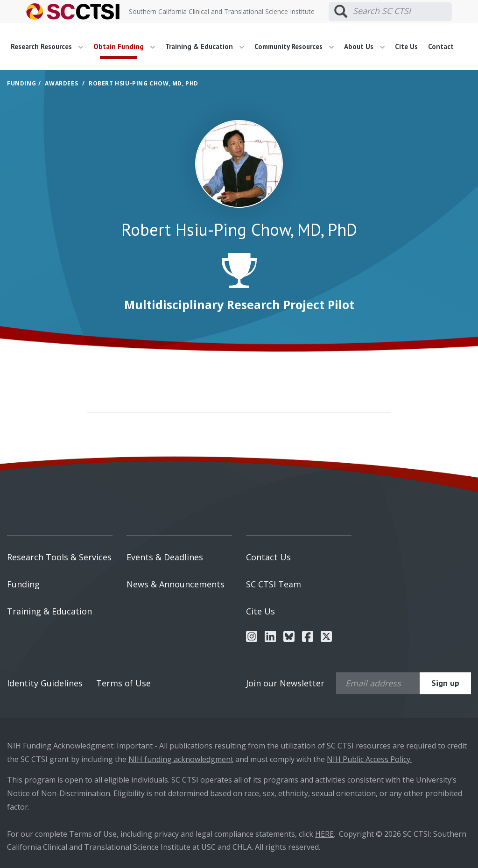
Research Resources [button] (47, 46)
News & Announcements (176, 584)
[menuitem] (50, 47)
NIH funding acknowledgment (181, 759)
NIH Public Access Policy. (369, 759)
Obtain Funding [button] (124, 46)
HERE (324, 834)
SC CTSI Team (274, 584)
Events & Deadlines (165, 557)
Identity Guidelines (45, 683)
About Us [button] (364, 46)
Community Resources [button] (294, 46)
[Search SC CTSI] (402, 11)
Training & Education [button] (205, 46)
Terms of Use (123, 683)
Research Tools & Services (59, 557)
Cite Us (406, 46)
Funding (21, 83)
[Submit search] (341, 12)
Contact (441, 46)
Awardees (61, 83)
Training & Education (49, 611)
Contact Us (268, 557)
